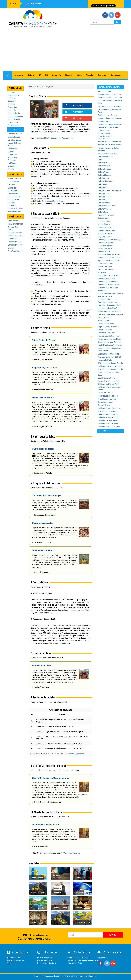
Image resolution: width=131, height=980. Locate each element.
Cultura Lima (103, 184)
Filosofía (90, 75)
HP (40, 75)
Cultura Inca (103, 212)
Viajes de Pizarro (105, 237)
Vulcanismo (12, 166)
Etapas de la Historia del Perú (110, 98)
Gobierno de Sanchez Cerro (109, 408)
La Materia (12, 163)
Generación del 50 (15, 245)
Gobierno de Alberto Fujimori (109, 427)
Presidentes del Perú (106, 333)
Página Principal (14, 958)
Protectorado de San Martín (109, 311)
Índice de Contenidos (16, 960)
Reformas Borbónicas (107, 279)
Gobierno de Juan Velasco (108, 420)
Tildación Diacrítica (15, 224)
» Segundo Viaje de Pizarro (43, 389)
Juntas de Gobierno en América (111, 293)
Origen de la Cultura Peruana (110, 118)
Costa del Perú (14, 197)
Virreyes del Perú (105, 267)
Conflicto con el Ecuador (108, 414)
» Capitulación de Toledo (42, 473)
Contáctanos (116, 75)
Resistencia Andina (106, 243)
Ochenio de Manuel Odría (108, 417)
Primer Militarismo (15, 119)
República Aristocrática (107, 399)
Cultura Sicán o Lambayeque (110, 190)
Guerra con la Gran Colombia (110, 342)
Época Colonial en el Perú (108, 261)
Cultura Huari (103, 187)
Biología (69, 75)
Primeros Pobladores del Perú (110, 124)
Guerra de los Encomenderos (110, 258)
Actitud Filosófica (15, 179)
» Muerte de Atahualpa (41, 572)
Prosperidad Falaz (105, 360)
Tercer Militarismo (105, 405)
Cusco (88, 610)
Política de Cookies (45, 960)
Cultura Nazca (13, 182)
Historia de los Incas (106, 215)
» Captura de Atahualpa (42, 542)
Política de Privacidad (46, 958)
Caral (100, 160)
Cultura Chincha (104, 197)
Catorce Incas (103, 218)
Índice (8, 75)
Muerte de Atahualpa (106, 233)
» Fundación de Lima (40, 687)
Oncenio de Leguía (15, 236)
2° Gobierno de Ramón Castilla (110, 369)
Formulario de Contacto (47, 963)
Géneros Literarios (15, 208)
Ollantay (11, 248)
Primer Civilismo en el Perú (109, 381)
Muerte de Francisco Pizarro (109, 254)
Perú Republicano (15, 251)
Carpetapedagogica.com (76, 754)
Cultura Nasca (104, 178)
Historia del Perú (42, 138)
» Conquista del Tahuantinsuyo (44, 515)
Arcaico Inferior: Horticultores (110, 142)
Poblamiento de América (108, 115)
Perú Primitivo (104, 121)
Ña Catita (12, 185)
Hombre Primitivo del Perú (108, 127)
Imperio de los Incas (69, 235)
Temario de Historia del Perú (109, 95)
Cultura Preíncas (105, 163)
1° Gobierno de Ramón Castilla (110, 363)
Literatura (19, 75)
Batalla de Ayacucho (106, 324)
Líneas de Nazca (15, 143)
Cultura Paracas (104, 169)
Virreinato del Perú (105, 264)
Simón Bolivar (103, 317)
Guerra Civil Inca (105, 227)
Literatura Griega (15, 140)
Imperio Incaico (14, 137)
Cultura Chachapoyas (107, 206)
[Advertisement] (65, 51)
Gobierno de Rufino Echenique (110, 366)
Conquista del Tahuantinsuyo (62, 138)
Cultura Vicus (103, 172)
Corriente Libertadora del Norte (110, 314)
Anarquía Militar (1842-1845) (109, 357)
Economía (102, 75)
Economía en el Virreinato (108, 275)
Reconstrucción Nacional (108, 396)
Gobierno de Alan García (108, 424)
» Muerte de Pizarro (40, 846)
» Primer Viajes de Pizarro (42, 360)
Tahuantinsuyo (104, 224)
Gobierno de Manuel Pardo (109, 384)
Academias (12, 107)
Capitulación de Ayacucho (108, 327)
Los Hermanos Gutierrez (108, 378)
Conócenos (12, 963)
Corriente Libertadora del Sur (110, 305)
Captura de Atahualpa (107, 230)
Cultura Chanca (104, 209)
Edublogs (12, 92)
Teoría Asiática (14, 194)
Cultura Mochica (104, 175)
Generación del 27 (15, 242)
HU (47, 75)
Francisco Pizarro (71, 853)
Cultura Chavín (14, 113)
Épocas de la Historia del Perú (110, 106)
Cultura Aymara (104, 203)
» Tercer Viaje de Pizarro (42, 426)
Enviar (113, 935)
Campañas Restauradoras (108, 354)
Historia (31, 75)
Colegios (11, 104)
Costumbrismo (14, 221)
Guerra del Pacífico (106, 393)
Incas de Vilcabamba (106, 246)
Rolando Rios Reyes (89, 976)
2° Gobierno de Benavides (108, 411)
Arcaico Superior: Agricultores (110, 145)
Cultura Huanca (104, 200)
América (11, 169)
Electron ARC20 (33, 4)
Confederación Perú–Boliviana (110, 345)
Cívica (79, 75)
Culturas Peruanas (15, 116)
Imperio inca (40, 196)
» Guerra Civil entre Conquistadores (46, 802)
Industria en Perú (15, 211)
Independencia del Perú (107, 308)
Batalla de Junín (104, 321)
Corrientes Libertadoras (107, 302)
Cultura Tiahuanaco (106, 181)
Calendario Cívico (15, 95)
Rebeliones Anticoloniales (108, 282)
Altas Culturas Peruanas (108, 154)
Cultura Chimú (13, 200)
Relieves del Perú (15, 233)
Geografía (56, 75)
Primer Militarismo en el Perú (110, 339)
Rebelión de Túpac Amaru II (109, 285)
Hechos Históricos (15, 134)
